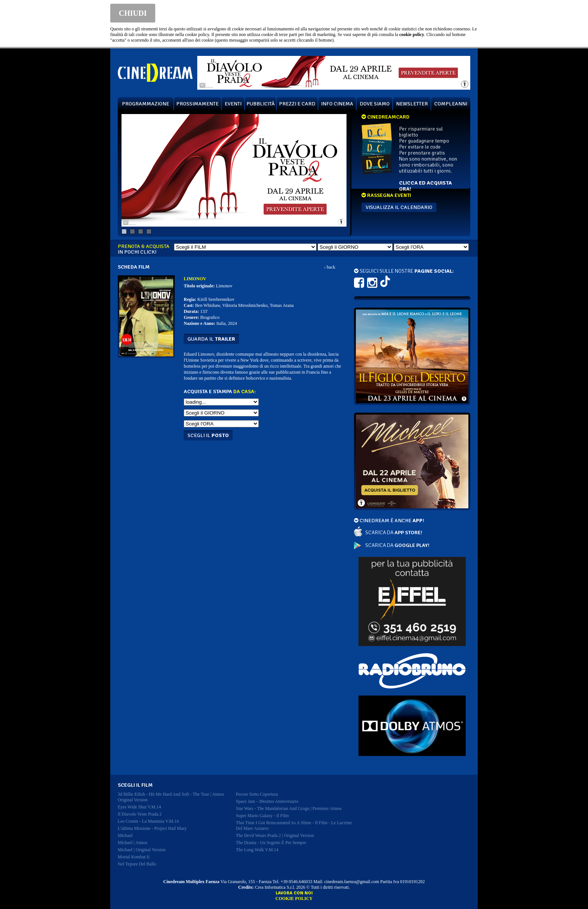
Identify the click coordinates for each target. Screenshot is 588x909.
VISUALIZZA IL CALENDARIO (399, 207)
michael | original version (142, 850)
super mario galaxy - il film (262, 816)
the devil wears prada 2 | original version (275, 835)
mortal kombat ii (134, 857)
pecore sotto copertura (257, 794)
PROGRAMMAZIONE (145, 104)
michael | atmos (133, 843)
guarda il (211, 339)
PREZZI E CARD (297, 104)
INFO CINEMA (337, 104)
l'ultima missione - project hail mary (152, 828)
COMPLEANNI (451, 104)
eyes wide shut (139, 807)
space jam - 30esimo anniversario (267, 801)
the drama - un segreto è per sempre (271, 843)
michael (125, 835)
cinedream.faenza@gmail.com (352, 882)
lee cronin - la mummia (148, 821)
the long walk (257, 850)
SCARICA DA (394, 533)
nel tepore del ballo (137, 864)
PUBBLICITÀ (261, 104)
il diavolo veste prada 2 (140, 814)
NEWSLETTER (412, 104)
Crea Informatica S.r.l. (275, 887)
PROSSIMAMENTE (197, 104)
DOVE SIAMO (375, 104)
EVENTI (233, 104)
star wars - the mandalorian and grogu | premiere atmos (289, 808)
